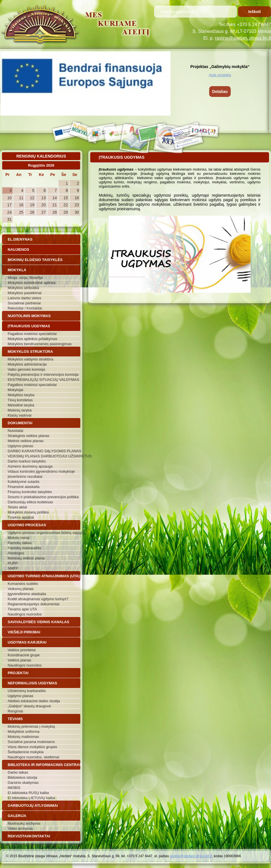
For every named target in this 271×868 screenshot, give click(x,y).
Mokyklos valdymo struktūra (30, 359)
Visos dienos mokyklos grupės (32, 747)
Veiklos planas (19, 660)
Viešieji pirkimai (24, 632)
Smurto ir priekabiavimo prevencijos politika (43, 497)
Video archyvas (20, 828)
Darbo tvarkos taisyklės (27, 461)
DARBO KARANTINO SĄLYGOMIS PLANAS (44, 451)
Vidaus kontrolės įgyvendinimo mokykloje (41, 471)
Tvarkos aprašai (21, 517)
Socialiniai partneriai (24, 303)
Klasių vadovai (20, 415)
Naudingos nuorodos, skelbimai (33, 757)
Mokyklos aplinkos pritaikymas (32, 339)
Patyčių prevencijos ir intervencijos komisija (43, 374)
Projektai (18, 673)
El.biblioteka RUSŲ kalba (28, 793)
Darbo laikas (18, 772)
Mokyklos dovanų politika (28, 512)
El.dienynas (20, 239)
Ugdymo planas (20, 446)
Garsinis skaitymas (23, 783)
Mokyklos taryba (21, 395)
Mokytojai (15, 390)
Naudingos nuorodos (25, 614)
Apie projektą (220, 75)
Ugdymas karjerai (27, 642)
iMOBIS (14, 788)
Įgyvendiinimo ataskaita (27, 594)
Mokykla (17, 270)
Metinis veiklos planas (26, 441)
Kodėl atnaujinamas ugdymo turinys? (38, 599)
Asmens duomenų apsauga (30, 466)
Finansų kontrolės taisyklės (30, 492)
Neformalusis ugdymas (32, 683)
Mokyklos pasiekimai (25, 293)
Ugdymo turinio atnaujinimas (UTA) (44, 576)
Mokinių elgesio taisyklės (35, 260)
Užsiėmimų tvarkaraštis (27, 691)
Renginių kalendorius (41, 156)
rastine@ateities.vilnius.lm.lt (243, 38)
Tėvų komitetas (20, 400)
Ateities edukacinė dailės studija (34, 701)
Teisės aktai (17, 507)
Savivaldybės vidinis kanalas (38, 622)
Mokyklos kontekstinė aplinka (31, 283)
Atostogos (16, 553)
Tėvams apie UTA (22, 609)
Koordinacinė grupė (24, 655)
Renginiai (15, 711)
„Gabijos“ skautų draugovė (29, 706)
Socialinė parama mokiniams (31, 742)
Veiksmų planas (21, 589)
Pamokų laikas (20, 543)
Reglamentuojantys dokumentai (33, 604)
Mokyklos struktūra (30, 352)
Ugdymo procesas (27, 525)
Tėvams (15, 719)
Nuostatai (15, 431)
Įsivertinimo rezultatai (25, 477)
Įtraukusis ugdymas (29, 326)
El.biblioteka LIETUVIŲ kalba (31, 798)
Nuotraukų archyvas (24, 823)
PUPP (13, 563)
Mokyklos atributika (23, 288)
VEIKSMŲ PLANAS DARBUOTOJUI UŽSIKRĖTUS (44, 456)
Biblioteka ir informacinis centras (44, 765)
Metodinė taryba (21, 405)
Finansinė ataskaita (24, 487)
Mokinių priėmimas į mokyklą (31, 726)
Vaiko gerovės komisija (26, 369)
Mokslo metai (19, 538)
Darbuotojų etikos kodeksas (30, 502)
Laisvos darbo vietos (25, 298)
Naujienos (18, 250)
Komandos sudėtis (23, 584)
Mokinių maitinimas (23, 737)
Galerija (17, 816)
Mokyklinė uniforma (24, 732)
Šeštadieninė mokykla (26, 752)
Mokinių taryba (20, 410)
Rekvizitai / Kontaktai (25, 308)
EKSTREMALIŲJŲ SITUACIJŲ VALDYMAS (43, 380)
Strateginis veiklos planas (29, 436)
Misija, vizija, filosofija (25, 278)
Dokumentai (20, 423)
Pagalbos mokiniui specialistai (32, 334)
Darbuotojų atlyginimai (33, 806)
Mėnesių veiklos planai (26, 558)
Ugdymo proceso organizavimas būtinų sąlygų (44, 533)
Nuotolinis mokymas (29, 316)
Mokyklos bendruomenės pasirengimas (40, 344)
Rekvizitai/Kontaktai (29, 836)
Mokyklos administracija (27, 364)
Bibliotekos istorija (22, 777)
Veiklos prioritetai (22, 650)
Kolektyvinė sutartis (24, 482)
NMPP (13, 568)
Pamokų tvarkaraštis (24, 548)
